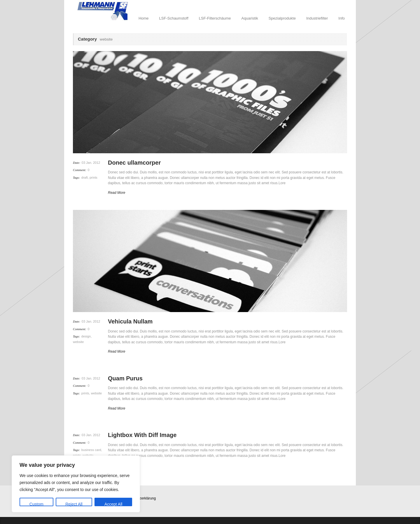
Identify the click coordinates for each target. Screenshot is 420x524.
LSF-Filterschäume (215, 18)
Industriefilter (317, 18)
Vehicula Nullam (130, 321)
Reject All (74, 504)
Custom (36, 504)
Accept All (113, 504)
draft (85, 177)
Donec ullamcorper (134, 163)
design (86, 336)
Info (342, 18)
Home (144, 18)
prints (93, 177)
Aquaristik (250, 18)
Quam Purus (125, 378)
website (78, 342)
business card (91, 450)
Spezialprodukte (282, 18)
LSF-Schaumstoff (174, 18)
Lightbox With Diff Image (142, 435)
